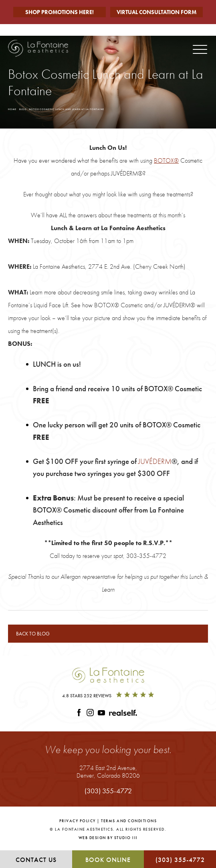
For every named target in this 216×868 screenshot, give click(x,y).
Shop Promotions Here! (60, 12)
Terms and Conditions (129, 821)
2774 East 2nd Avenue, (108, 771)
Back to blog (33, 634)
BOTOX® (166, 160)
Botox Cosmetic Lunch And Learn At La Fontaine (67, 109)
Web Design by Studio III (108, 838)
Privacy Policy (78, 821)
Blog (23, 109)
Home (12, 109)
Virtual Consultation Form (156, 12)
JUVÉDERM (155, 461)
